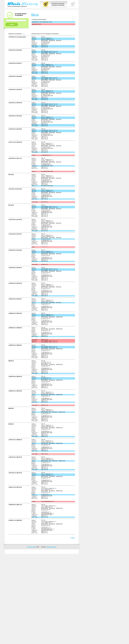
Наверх (73, 628)
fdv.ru (35, 14)
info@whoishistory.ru (51, 637)
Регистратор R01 (31, 637)
